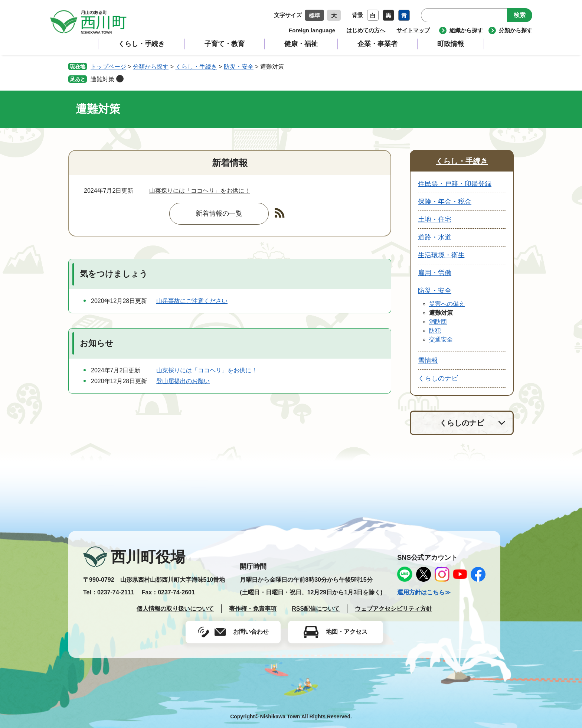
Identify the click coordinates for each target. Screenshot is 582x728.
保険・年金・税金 (445, 202)
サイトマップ (413, 30)
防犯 (435, 331)
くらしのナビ (438, 378)
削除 (120, 79)
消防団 (438, 322)
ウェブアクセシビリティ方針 (393, 609)
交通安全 (441, 339)
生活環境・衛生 (441, 255)
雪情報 (428, 360)
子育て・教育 (225, 44)
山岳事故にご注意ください (192, 301)
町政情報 (451, 44)
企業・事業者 (377, 44)
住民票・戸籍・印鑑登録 (455, 184)
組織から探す (466, 30)
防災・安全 (239, 67)
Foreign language (312, 30)
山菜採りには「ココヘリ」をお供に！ (200, 191)
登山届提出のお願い (183, 381)
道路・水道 (435, 237)
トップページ (108, 67)
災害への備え (447, 304)
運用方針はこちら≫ (424, 592)
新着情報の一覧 (219, 213)
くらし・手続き (141, 44)
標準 (314, 15)
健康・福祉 (301, 44)
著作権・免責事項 (253, 609)
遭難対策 (102, 79)
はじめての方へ (366, 30)
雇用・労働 (435, 273)
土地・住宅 (435, 219)
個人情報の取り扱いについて (175, 609)
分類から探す (516, 30)
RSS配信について (316, 609)
